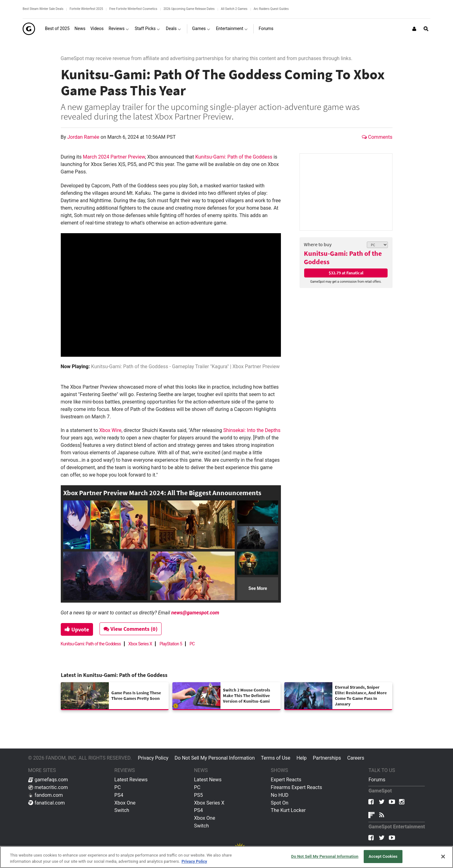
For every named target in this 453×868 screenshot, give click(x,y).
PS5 (199, 795)
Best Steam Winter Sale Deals (43, 9)
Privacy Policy (153, 758)
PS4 (119, 795)
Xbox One (125, 803)
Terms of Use (275, 758)
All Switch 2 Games (234, 9)
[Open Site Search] (426, 29)
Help (302, 758)
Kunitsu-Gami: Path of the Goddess (343, 257)
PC (192, 644)
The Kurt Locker (288, 810)
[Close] (443, 857)
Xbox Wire (110, 430)
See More (258, 588)
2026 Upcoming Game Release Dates (189, 9)
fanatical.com (47, 803)
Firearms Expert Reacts (296, 787)
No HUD (280, 795)
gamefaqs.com (48, 780)
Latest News (208, 780)
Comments (377, 137)
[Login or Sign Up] (414, 29)
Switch (122, 810)
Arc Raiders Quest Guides (271, 9)
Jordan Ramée (84, 137)
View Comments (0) (131, 629)
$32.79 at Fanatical (346, 273)
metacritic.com (48, 787)
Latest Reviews (131, 780)
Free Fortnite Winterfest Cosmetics (133, 9)
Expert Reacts (286, 780)
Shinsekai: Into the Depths (252, 430)
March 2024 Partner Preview (114, 157)
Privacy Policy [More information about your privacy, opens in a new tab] (194, 861)
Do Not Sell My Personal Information (215, 758)
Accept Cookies (383, 856)
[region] (226, 857)
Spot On (280, 803)
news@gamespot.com (195, 613)
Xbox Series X (140, 644)
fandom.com (46, 795)
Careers (356, 758)
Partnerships (327, 758)
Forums (377, 780)
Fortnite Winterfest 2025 (86, 9)
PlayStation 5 (171, 644)
